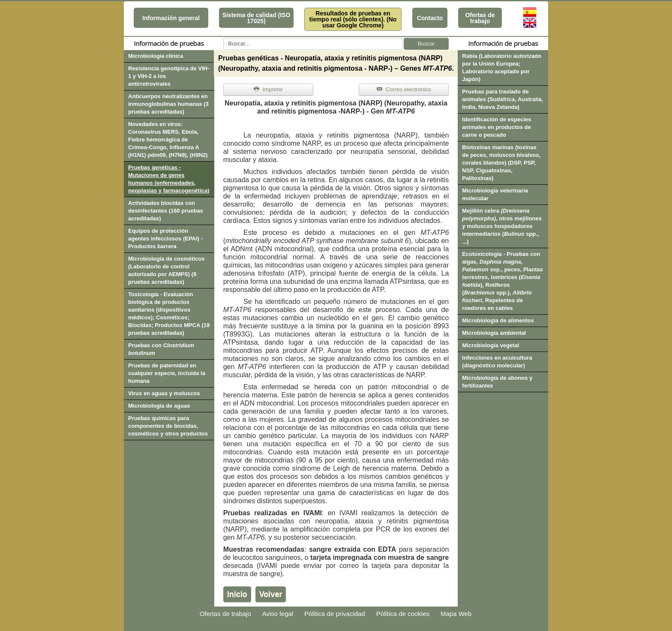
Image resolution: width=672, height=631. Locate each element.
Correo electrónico (404, 89)
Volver (271, 594)
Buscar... (223, 38)
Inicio (237, 594)
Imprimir (268, 89)
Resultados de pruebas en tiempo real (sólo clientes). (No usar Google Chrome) (353, 19)
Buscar (426, 44)
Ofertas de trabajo (480, 18)
